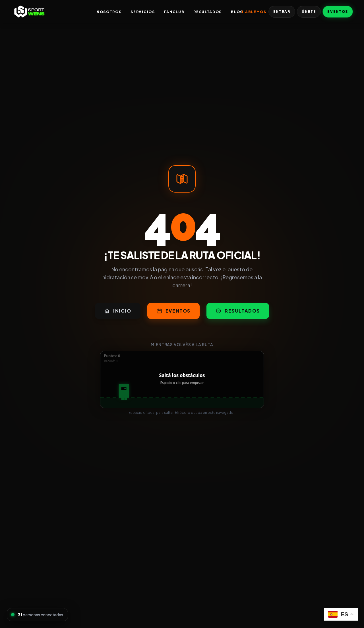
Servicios (143, 12)
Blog (237, 12)
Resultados (208, 12)
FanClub (174, 12)
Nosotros (109, 12)
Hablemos (254, 12)
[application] (182, 379)
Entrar (282, 12)
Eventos (338, 12)
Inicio (118, 311)
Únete (309, 12)
